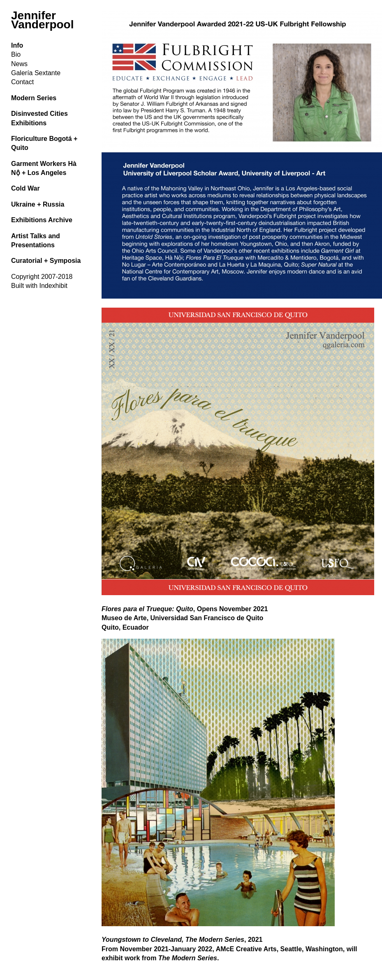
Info (17, 45)
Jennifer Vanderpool (42, 20)
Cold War (25, 188)
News (19, 64)
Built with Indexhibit (39, 286)
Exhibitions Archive (42, 220)
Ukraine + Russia (38, 204)
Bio (16, 54)
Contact (22, 82)
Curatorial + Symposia (46, 261)
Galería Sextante (36, 73)
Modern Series (34, 98)
